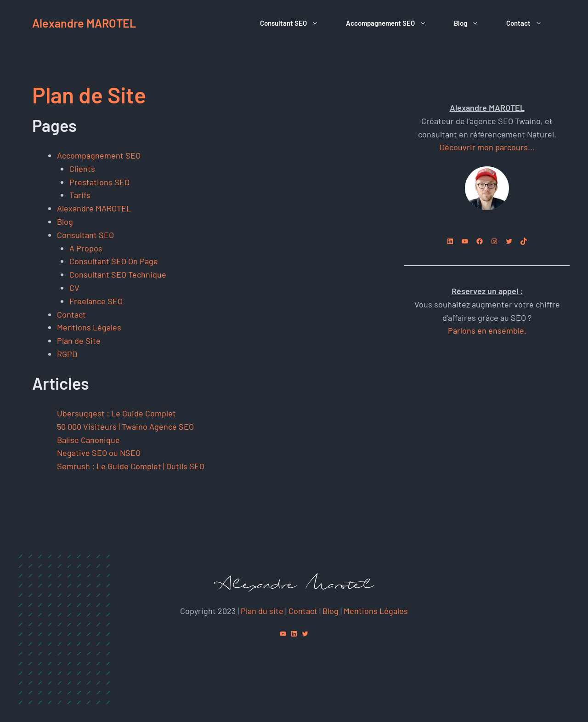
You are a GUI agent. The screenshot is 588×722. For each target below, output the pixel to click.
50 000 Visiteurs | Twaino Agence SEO (125, 426)
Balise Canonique (88, 440)
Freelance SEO (96, 301)
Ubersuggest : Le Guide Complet (116, 413)
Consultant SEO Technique (118, 274)
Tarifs (80, 195)
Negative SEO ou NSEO (99, 453)
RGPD (67, 354)
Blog (473, 23)
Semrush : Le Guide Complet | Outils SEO (131, 466)
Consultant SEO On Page (114, 261)
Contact (531, 23)
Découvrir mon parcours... (487, 147)
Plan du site (262, 611)
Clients (82, 169)
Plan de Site (79, 341)
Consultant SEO (296, 23)
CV (74, 288)
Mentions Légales (89, 327)
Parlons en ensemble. (487, 330)
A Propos (86, 248)
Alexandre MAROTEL (84, 23)
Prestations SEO (99, 182)
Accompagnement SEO (393, 23)
